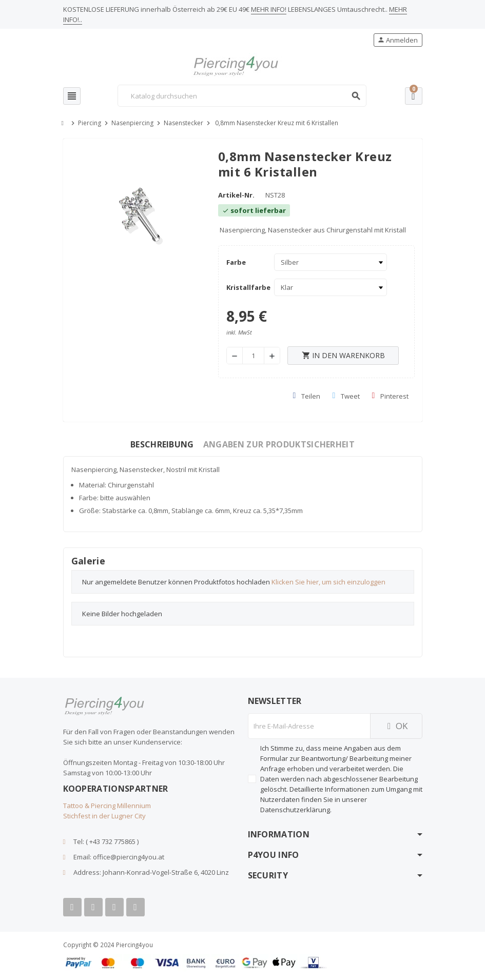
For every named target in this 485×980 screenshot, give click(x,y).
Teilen (307, 396)
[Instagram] (114, 907)
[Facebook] (72, 907)
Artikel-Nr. (236, 195)
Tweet (346, 396)
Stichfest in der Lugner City (104, 816)
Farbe (236, 262)
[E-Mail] (309, 726)
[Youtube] (93, 907)
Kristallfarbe (247, 287)
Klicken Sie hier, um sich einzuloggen (328, 582)
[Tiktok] (135, 907)
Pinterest (390, 396)
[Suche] (242, 96)
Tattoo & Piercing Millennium (107, 806)
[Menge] (253, 356)
